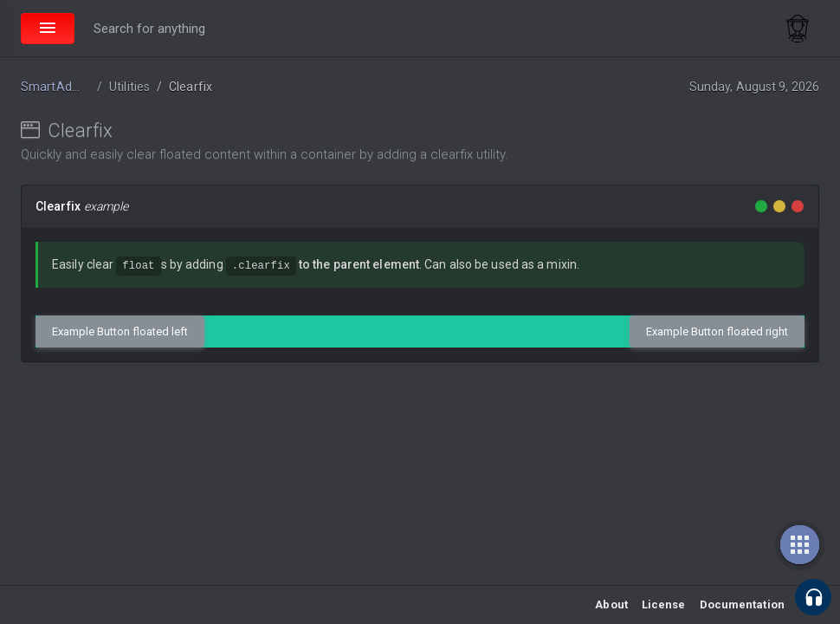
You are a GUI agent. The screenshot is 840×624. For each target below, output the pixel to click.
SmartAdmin (57, 87)
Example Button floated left (120, 331)
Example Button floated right (717, 331)
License (664, 604)
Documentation (742, 604)
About (611, 604)
